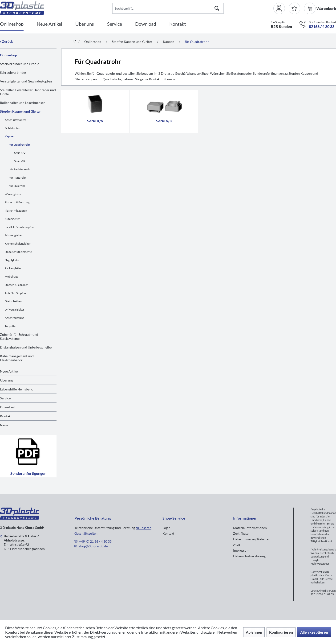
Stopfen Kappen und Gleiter (20, 111)
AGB (237, 545)
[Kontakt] (178, 24)
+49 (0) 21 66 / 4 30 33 (95, 541)
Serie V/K (20, 161)
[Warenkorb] (310, 8)
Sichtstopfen (12, 128)
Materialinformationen (250, 528)
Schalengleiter (13, 235)
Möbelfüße (12, 277)
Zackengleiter (13, 268)
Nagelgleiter (12, 260)
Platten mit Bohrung (17, 202)
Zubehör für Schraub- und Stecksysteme (19, 336)
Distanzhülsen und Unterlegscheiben (27, 347)
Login (166, 528)
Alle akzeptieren (314, 632)
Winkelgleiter (13, 194)
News (4, 425)
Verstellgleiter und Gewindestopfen (26, 81)
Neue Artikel (9, 371)
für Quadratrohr (20, 145)
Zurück (6, 41)
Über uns (7, 380)
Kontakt (6, 416)
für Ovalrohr (17, 186)
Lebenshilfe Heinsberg (16, 389)
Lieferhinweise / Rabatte (251, 539)
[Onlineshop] (12, 24)
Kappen (10, 136)
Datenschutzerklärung (249, 556)
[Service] (115, 24)
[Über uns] (85, 24)
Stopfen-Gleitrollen (17, 285)
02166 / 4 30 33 (322, 27)
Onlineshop (8, 55)
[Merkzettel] (294, 8)
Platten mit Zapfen (16, 211)
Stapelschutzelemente (18, 252)
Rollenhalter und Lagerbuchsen (23, 103)
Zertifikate (241, 533)
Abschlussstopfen (16, 120)
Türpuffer (11, 326)
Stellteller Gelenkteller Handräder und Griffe (28, 92)
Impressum (241, 550)
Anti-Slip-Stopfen (15, 293)
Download (8, 407)
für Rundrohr (18, 178)
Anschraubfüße (14, 318)
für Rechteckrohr (20, 169)
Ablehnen (254, 632)
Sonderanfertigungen (28, 456)
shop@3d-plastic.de (93, 546)
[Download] (146, 24)
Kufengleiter (12, 219)
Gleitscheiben (13, 301)
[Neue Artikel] (49, 24)
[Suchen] (217, 8)
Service (5, 398)
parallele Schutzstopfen (19, 227)
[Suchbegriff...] (168, 8)
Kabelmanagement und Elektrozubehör (17, 358)
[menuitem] (281, 8)
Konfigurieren (281, 632)
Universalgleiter (14, 310)
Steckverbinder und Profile (20, 64)
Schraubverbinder (13, 72)
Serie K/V (20, 153)
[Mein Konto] (281, 8)
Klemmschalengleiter (18, 244)
